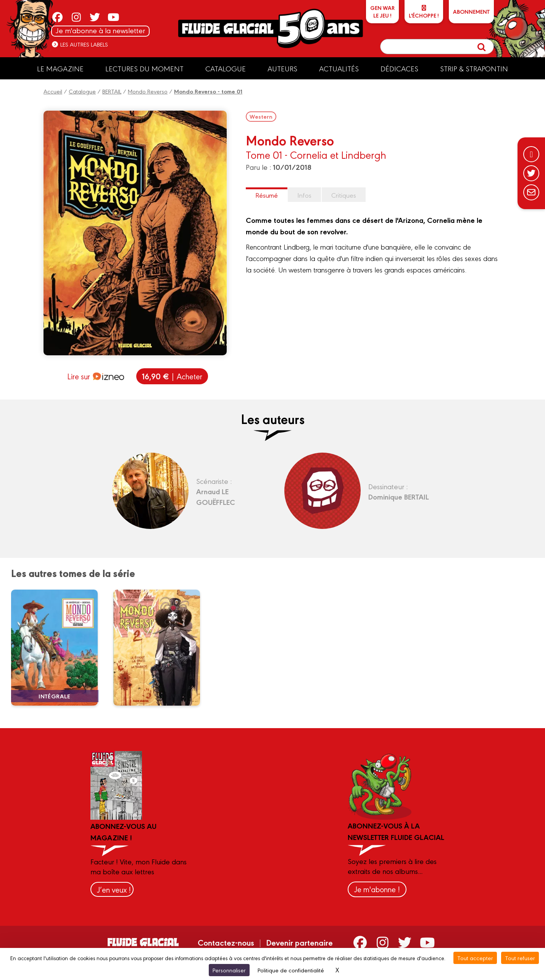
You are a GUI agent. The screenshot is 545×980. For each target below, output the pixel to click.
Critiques (344, 195)
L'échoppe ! (424, 12)
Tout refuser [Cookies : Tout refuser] (520, 958)
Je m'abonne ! (377, 889)
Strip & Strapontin (474, 68)
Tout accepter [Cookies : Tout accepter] (475, 958)
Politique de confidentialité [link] (291, 970)
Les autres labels (80, 44)
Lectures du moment (144, 68)
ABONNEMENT (471, 11)
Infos (304, 195)
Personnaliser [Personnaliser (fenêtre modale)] (229, 970)
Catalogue (226, 68)
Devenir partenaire (299, 942)
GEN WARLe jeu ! (382, 11)
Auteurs (282, 68)
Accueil (53, 91)
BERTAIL (112, 91)
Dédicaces (399, 68)
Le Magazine (60, 68)
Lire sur (96, 376)
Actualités (339, 68)
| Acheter (172, 376)
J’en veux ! (114, 889)
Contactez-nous (226, 942)
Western (261, 116)
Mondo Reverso (148, 91)
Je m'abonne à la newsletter (100, 30)
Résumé (267, 195)
